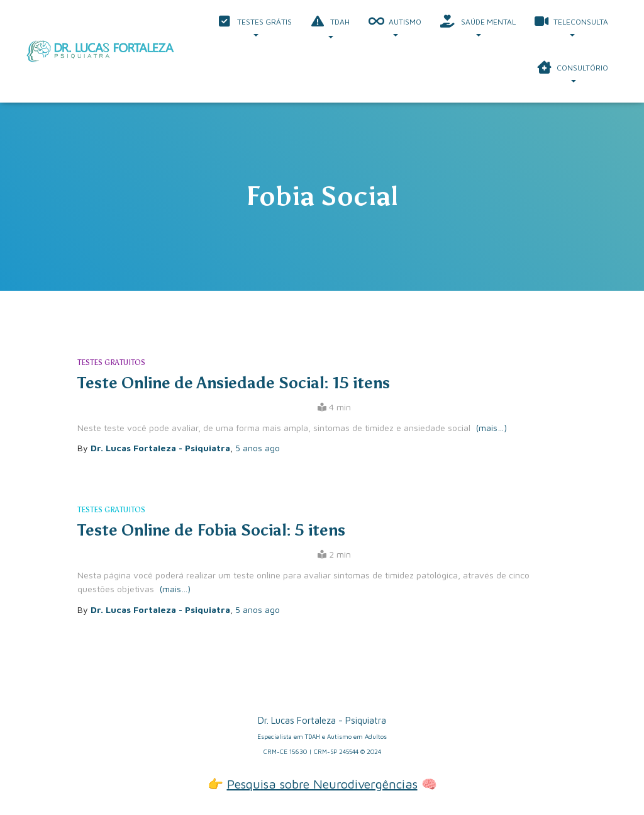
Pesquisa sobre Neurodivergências (322, 784)
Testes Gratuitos (111, 363)
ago (258, 448)
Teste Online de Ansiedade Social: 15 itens (234, 383)
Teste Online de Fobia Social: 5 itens (211, 530)
